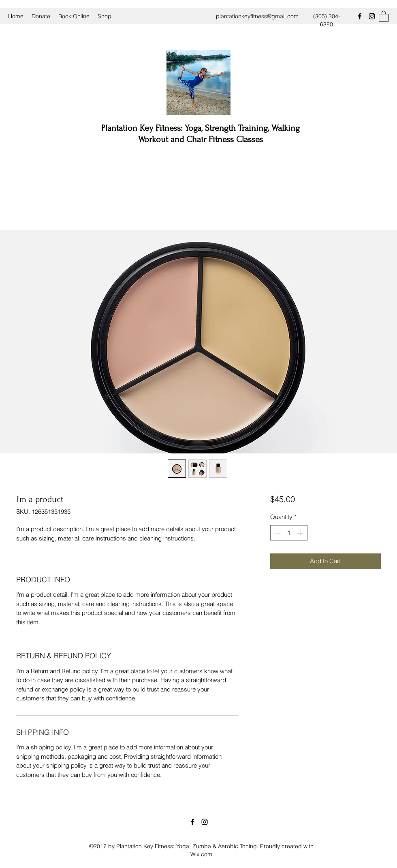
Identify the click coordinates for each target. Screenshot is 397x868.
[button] (384, 16)
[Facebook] (360, 16)
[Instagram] (372, 16)
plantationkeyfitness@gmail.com (257, 16)
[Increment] (301, 533)
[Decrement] (277, 533)
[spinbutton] (289, 533)
